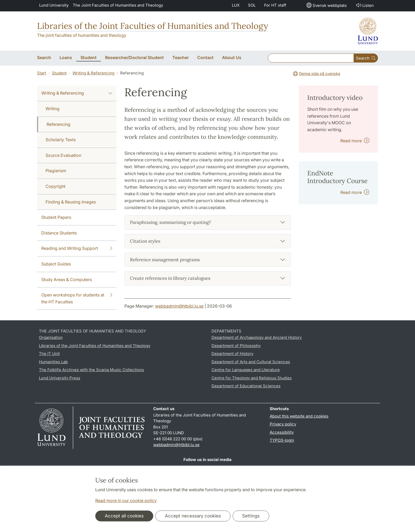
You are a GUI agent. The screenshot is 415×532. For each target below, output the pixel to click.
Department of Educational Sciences (246, 386)
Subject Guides (56, 264)
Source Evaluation (63, 155)
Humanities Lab (53, 362)
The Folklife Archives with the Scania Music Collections (91, 370)
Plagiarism (56, 171)
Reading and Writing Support (77, 249)
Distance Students (59, 233)
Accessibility (282, 432)
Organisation (51, 337)
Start (42, 73)
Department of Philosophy (236, 346)
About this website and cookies (299, 416)
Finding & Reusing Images (71, 202)
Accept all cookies (124, 516)
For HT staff (275, 5)
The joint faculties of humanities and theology (82, 35)
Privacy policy (283, 424)
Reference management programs (165, 260)
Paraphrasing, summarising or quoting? (170, 222)
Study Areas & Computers (67, 280)
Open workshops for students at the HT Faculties (77, 298)
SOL (252, 5)
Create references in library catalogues (170, 278)
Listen (364, 5)
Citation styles (145, 241)
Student (59, 73)
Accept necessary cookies (193, 516)
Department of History (232, 354)
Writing (53, 109)
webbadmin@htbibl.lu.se (179, 306)
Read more (355, 141)
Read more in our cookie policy (126, 500)
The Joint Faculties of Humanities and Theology (118, 5)
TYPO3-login (282, 440)
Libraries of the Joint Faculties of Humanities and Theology (153, 26)
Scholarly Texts (61, 140)
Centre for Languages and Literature (246, 370)
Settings (251, 516)
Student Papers (56, 217)
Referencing (58, 124)
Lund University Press (60, 378)
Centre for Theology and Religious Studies (252, 378)
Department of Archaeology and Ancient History (257, 337)
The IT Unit (49, 354)
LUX (236, 5)
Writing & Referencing (93, 73)
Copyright (55, 186)
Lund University (54, 5)
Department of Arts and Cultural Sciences (251, 362)
